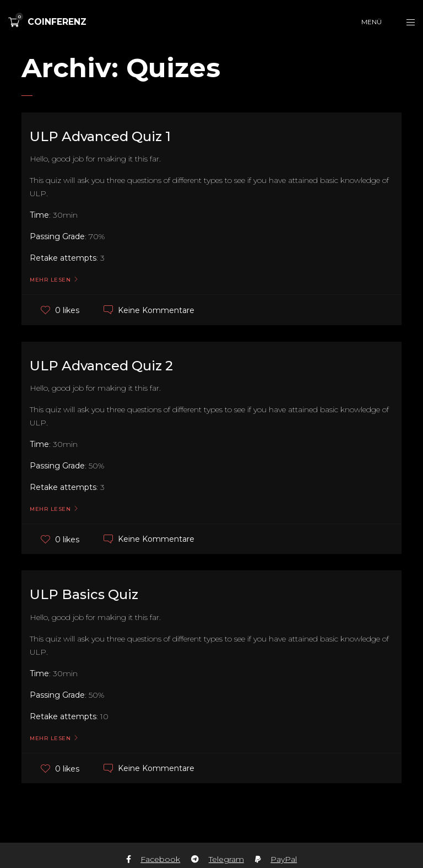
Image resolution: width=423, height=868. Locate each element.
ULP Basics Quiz (84, 594)
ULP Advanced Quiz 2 (101, 366)
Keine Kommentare (156, 310)
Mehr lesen (50, 280)
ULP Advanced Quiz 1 (100, 136)
